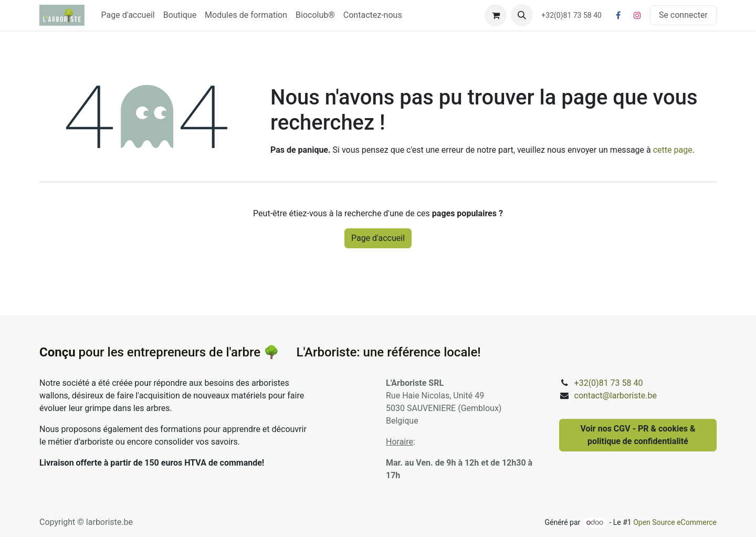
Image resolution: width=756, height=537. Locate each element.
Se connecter (683, 15)
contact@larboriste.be (616, 396)
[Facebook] (618, 15)
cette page (673, 150)
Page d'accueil (378, 238)
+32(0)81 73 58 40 (609, 383)
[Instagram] (637, 15)
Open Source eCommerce (675, 522)
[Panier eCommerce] (496, 15)
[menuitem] (128, 15)
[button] (522, 15)
